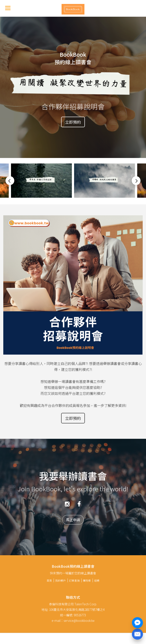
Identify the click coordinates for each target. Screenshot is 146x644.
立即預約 (73, 122)
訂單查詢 (74, 580)
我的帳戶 (60, 580)
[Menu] (8, 8)
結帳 (97, 580)
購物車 (87, 580)
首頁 (49, 580)
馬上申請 (73, 520)
